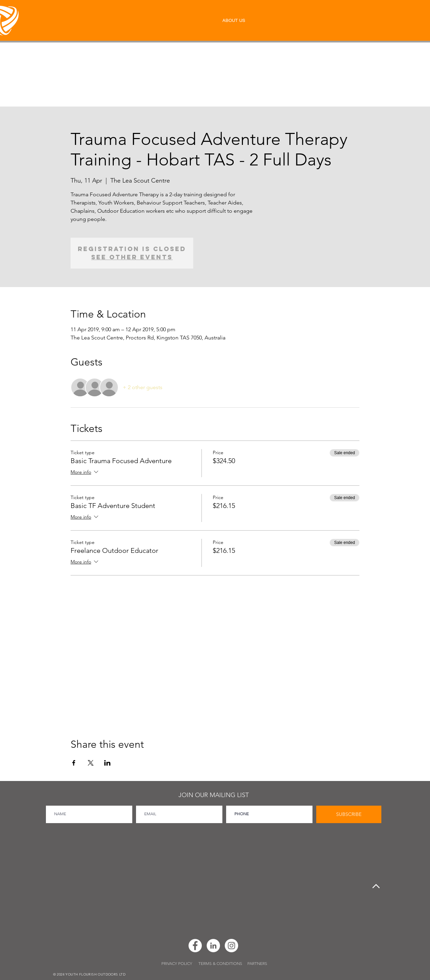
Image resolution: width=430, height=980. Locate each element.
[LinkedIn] (213, 946)
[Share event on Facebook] (74, 763)
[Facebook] (195, 946)
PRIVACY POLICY (177, 963)
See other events (132, 257)
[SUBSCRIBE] (349, 814)
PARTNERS (257, 963)
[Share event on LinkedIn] (107, 763)
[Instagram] (231, 946)
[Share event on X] (91, 763)
